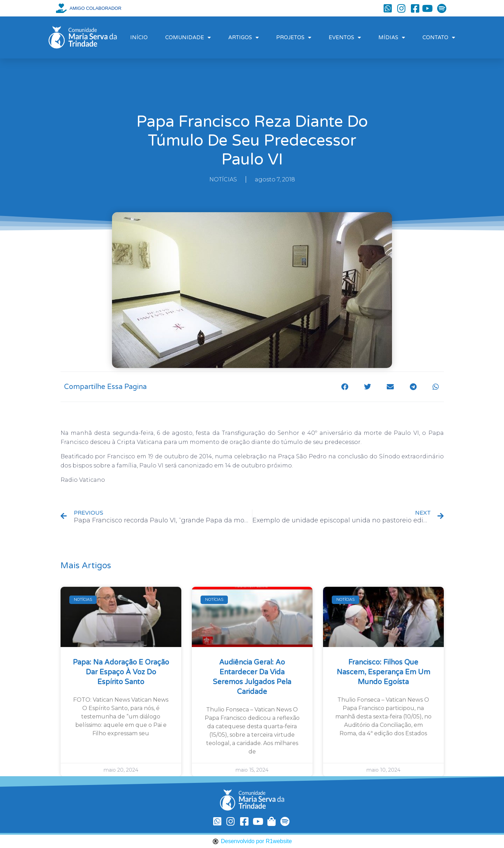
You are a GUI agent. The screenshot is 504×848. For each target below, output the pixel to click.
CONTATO (439, 38)
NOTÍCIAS (223, 179)
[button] (345, 387)
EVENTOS (345, 38)
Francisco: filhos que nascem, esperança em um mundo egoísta (383, 672)
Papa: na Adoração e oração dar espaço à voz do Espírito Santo (121, 672)
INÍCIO (139, 37)
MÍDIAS (392, 38)
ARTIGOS (243, 38)
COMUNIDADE (188, 38)
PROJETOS (294, 38)
